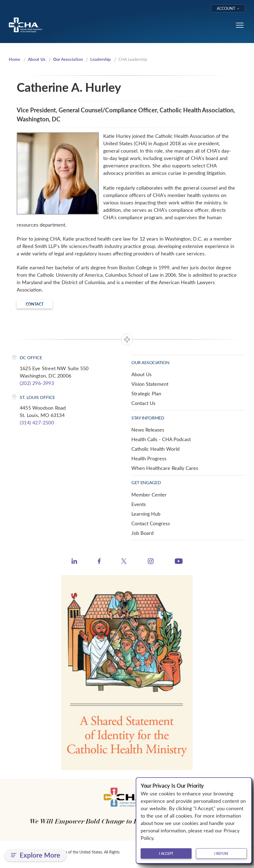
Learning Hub (146, 514)
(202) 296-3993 (37, 383)
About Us (37, 59)
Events (139, 504)
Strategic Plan (146, 393)
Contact (35, 304)
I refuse (221, 853)
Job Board (142, 533)
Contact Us (143, 403)
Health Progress (149, 458)
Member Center (149, 495)
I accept (166, 853)
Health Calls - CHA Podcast (161, 439)
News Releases (148, 430)
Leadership (101, 59)
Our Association (68, 59)
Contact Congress (151, 523)
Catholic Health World (155, 449)
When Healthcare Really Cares (165, 468)
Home (15, 59)
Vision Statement (150, 384)
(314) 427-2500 (37, 422)
